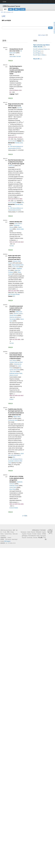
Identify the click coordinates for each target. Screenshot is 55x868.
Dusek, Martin (16, 267)
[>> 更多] (25, 516)
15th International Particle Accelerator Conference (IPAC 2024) (15, 461)
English (44, 532)
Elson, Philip (12, 489)
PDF (23, 141)
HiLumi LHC (36, 59)
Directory (50, 2)
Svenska (35, 538)
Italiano (39, 534)
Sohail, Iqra (12, 166)
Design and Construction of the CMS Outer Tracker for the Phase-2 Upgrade (16, 106)
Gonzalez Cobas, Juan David (16, 362)
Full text (19, 56)
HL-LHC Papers (37, 51)
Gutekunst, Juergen (14, 486)
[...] (15, 135)
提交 (11, 9)
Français (29, 534)
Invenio (9, 538)
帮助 (16, 9)
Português (43, 536)
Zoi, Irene (20, 108)
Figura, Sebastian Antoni (18, 265)
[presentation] (13, 117)
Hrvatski (34, 534)
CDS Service (8, 539)
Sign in (45, 2)
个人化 (22, 9)
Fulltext (11, 399)
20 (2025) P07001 (14, 294)
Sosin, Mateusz (13, 360)
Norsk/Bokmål (32, 536)
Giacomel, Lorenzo (18, 314)
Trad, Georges (13, 319)
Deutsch (33, 532)
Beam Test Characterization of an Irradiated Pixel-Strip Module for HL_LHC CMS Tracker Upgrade (16, 162)
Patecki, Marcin (17, 417)
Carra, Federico (18, 224)
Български (24, 532)
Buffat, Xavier (19, 312)
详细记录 (10, 61)
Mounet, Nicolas (13, 315)
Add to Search (42, 35)
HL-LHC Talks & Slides (39, 55)
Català (29, 532)
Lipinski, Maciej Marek (15, 370)
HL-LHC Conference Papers (40, 49)
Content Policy (8, 534)
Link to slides (13, 56)
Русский (24, 538)
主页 (2, 12)
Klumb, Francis (13, 487)
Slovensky (30, 538)
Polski (38, 536)
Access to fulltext (14, 508)
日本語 (44, 534)
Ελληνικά (39, 532)
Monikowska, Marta (13, 420)
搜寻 (5, 9)
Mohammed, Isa (17, 364)
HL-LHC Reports (37, 53)
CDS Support (7, 541)
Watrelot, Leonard (14, 375)
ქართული (25, 536)
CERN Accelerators (7, 12)
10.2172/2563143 (13, 203)
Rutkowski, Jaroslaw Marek (16, 373)
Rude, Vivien (13, 372)
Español (24, 534)
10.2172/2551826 (13, 141)
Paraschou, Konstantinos (15, 317)
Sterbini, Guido (20, 229)
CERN (4, 2)
